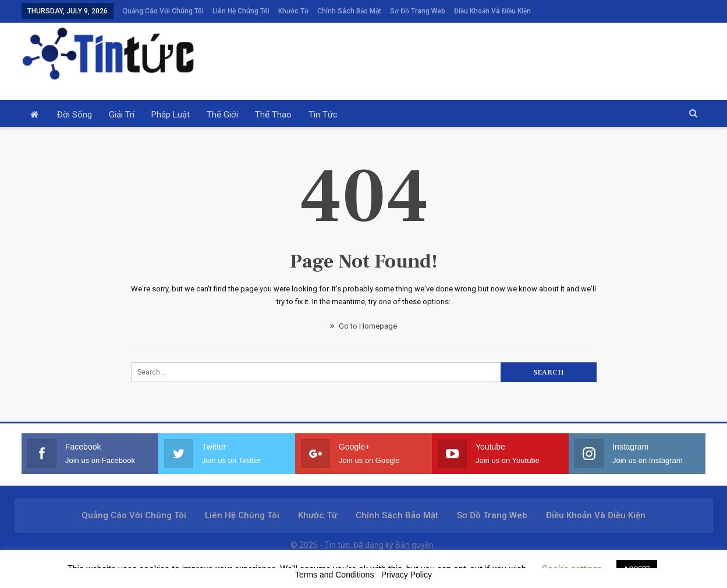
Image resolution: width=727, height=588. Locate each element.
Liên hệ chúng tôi (241, 11)
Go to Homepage (363, 326)
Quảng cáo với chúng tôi (163, 11)
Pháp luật (171, 115)
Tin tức (323, 115)
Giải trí (122, 115)
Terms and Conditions (334, 575)
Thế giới (222, 115)
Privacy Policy (407, 575)
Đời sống (75, 115)
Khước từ (293, 11)
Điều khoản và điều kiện (492, 11)
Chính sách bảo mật (349, 11)
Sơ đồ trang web (418, 11)
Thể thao (273, 115)
